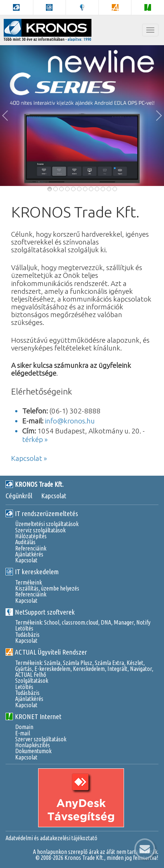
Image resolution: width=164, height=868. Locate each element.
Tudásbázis (27, 635)
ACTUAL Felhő (31, 675)
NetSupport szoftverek (40, 612)
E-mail (23, 733)
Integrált (117, 669)
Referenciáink (31, 548)
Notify (143, 622)
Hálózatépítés (31, 536)
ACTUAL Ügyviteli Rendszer (46, 652)
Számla (52, 663)
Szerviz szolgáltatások (40, 530)
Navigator (141, 669)
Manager (124, 622)
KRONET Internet (34, 716)
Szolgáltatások (32, 681)
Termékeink (29, 582)
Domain (24, 727)
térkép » (35, 439)
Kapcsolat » (29, 458)
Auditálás (25, 542)
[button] (7, 116)
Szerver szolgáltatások (41, 739)
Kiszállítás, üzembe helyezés (47, 588)
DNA (106, 622)
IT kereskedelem (32, 572)
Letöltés (24, 628)
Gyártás (24, 669)
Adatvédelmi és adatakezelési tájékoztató (51, 838)
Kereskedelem (89, 669)
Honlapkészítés (33, 745)
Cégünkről (19, 496)
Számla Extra (109, 663)
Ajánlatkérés (29, 554)
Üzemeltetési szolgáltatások (47, 524)
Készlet (135, 663)
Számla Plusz (78, 663)
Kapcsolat (54, 496)
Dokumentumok (33, 751)
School (52, 622)
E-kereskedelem (52, 669)
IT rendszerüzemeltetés (42, 513)
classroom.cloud (80, 622)
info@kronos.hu (70, 421)
